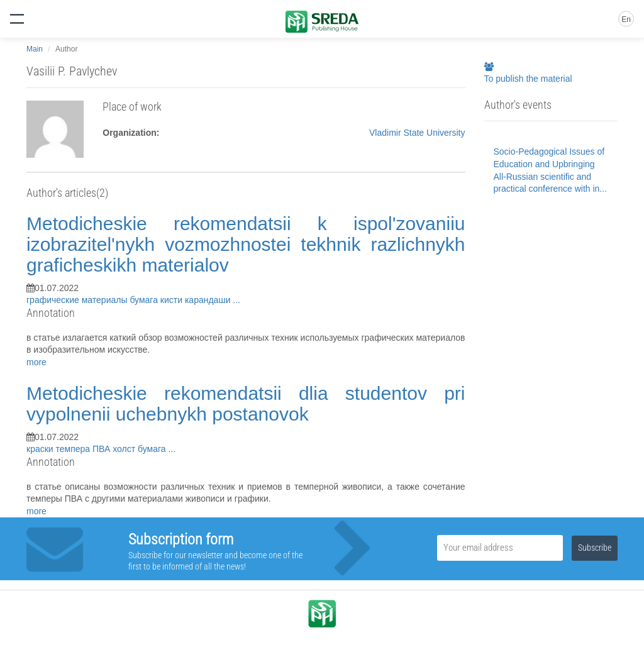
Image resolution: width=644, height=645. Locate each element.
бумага (145, 300)
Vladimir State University (417, 133)
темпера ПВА (85, 449)
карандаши (209, 300)
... (236, 300)
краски (41, 449)
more (36, 362)
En (626, 19)
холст (125, 449)
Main (35, 49)
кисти (173, 300)
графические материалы (78, 300)
